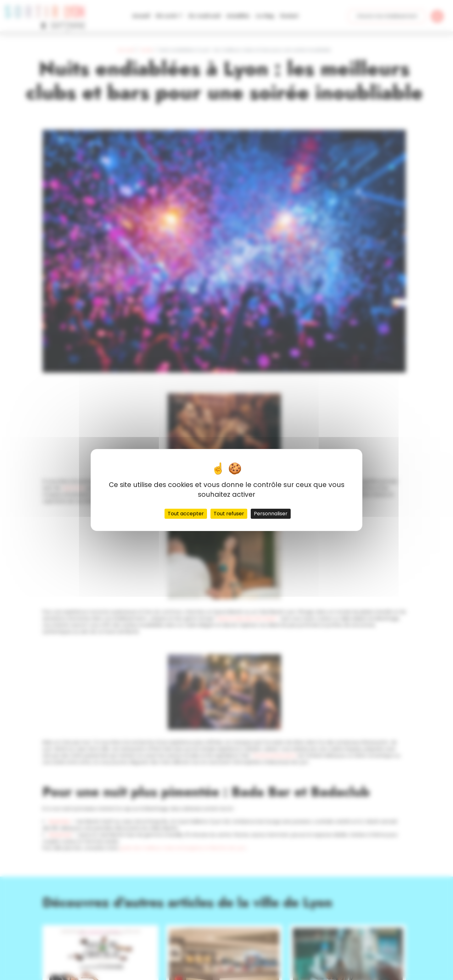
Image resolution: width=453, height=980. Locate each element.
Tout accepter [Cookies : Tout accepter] (186, 514)
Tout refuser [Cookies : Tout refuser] (229, 514)
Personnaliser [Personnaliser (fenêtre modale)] (271, 514)
